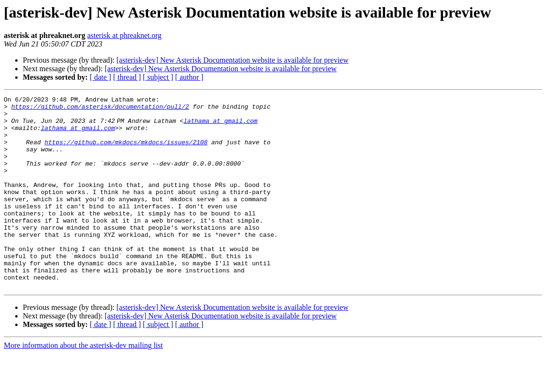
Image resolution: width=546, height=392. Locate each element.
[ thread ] (127, 77)
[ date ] (100, 77)
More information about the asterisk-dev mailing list (83, 384)
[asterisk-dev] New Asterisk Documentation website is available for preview (232, 60)
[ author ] (189, 77)
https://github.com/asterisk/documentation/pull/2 (100, 109)
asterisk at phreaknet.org (125, 35)
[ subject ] (158, 77)
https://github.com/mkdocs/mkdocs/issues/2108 (126, 152)
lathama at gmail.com (222, 126)
